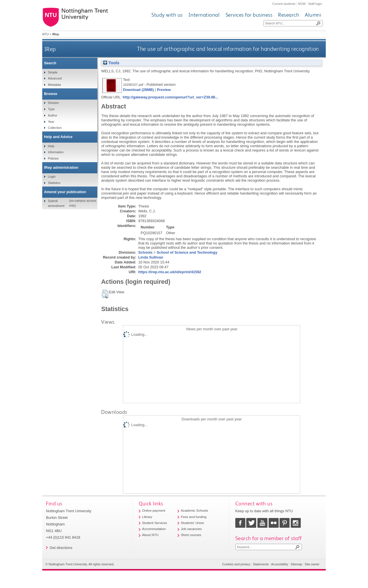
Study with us (167, 15)
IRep (50, 49)
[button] (105, 294)
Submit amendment (56, 203)
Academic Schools (195, 511)
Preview (164, 90)
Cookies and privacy (236, 564)
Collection (55, 128)
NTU (45, 34)
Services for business (249, 15)
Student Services (155, 523)
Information (56, 152)
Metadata (54, 85)
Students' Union (193, 523)
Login (52, 176)
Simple (53, 72)
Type (51, 109)
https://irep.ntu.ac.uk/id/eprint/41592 (170, 272)
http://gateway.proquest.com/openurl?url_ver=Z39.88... (170, 97)
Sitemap (296, 564)
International (204, 15)
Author (53, 115)
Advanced (55, 78)
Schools (145, 252)
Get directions (61, 548)
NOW (302, 4)
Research (289, 15)
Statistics (54, 183)
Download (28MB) (138, 90)
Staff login (315, 4)
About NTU (150, 535)
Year (51, 122)
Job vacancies (191, 529)
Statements (261, 564)
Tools (111, 63)
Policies (53, 158)
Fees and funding (194, 517)
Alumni (313, 15)
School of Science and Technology (187, 252)
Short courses (191, 535)
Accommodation (154, 529)
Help (51, 146)
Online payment (154, 511)
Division (53, 103)
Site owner (312, 564)
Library (147, 517)
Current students (284, 4)
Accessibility (280, 564)
